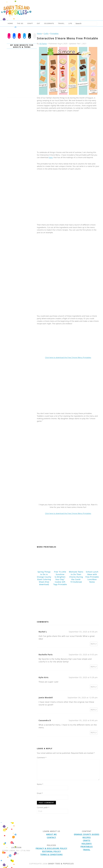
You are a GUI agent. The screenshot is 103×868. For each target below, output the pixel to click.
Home (39, 33)
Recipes (87, 837)
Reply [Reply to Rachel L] (94, 644)
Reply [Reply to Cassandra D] (94, 733)
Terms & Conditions (52, 855)
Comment (42, 758)
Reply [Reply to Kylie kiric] (94, 687)
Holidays (87, 844)
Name (40, 784)
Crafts (46, 33)
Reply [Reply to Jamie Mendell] (94, 710)
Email (40, 793)
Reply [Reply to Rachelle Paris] (94, 667)
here (51, 157)
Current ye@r (43, 807)
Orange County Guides (87, 834)
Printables (54, 33)
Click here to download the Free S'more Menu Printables (68, 357)
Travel (87, 850)
